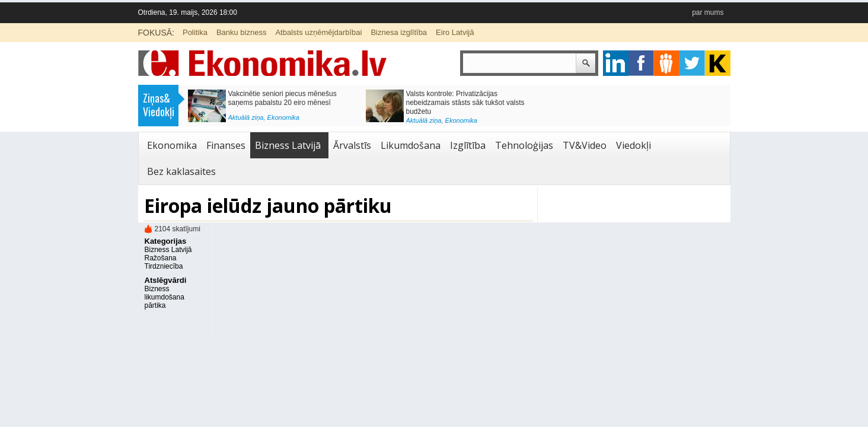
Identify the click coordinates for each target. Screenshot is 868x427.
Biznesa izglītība (399, 32)
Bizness (157, 289)
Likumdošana (411, 145)
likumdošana (165, 297)
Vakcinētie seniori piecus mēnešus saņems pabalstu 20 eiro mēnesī (283, 98)
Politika (195, 32)
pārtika (155, 305)
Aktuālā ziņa (246, 117)
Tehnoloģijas (524, 145)
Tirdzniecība (164, 266)
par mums (708, 12)
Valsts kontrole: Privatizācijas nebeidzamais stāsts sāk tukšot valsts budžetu (465, 103)
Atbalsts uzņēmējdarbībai (318, 32)
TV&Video (585, 145)
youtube (718, 63)
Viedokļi (634, 145)
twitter (692, 63)
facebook (641, 63)
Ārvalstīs (352, 145)
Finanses (226, 145)
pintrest (667, 63)
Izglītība (468, 145)
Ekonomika (283, 117)
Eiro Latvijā (455, 32)
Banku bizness (242, 32)
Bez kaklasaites (181, 171)
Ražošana (161, 258)
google (616, 63)
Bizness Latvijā (288, 145)
